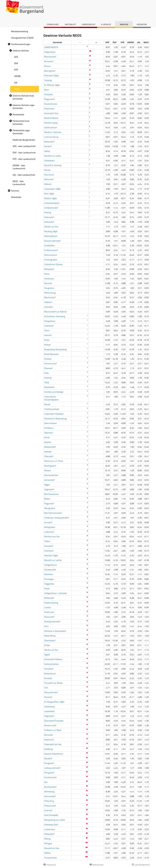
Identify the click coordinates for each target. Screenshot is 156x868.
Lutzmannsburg (51, 137)
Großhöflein (50, 245)
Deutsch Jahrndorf (52, 241)
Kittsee (48, 345)
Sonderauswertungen (21, 44)
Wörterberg (50, 791)
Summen (15, 191)
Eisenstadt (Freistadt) (54, 721)
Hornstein (49, 307)
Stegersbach (50, 52)
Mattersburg (50, 293)
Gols (46, 688)
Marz (47, 90)
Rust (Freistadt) (51, 815)
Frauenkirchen (51, 858)
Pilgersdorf (49, 716)
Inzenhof (48, 810)
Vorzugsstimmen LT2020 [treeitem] (22, 38)
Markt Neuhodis (51, 354)
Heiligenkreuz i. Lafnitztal (56, 593)
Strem (47, 330)
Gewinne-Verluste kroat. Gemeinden (24, 97)
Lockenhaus (50, 829)
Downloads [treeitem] (16, 197)
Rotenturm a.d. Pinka (54, 461)
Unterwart (49, 551)
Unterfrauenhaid (52, 409)
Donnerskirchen (51, 475)
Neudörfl (48, 758)
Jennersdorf (50, 480)
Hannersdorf (50, 796)
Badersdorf (49, 142)
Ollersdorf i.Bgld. (52, 75)
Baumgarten (50, 71)
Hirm (47, 626)
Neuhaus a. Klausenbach (55, 631)
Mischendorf (50, 297)
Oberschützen (51, 423)
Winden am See (51, 227)
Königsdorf (49, 763)
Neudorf (48, 146)
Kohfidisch (49, 428)
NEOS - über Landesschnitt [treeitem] (19, 183)
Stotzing (48, 80)
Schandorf (49, 669)
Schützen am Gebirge (54, 392)
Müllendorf (49, 598)
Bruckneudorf (50, 787)
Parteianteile (18, 114)
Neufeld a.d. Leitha (53, 156)
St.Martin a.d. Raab (53, 730)
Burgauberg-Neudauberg (56, 349)
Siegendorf (49, 503)
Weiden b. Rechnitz (53, 132)
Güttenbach (50, 160)
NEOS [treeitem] (17, 89)
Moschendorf (50, 57)
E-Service (106, 24)
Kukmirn (48, 335)
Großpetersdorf (51, 208)
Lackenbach (50, 711)
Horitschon (49, 278)
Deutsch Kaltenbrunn (54, 754)
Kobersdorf (49, 217)
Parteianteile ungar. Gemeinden (21, 132)
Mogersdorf (50, 99)
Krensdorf (49, 546)
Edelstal (48, 452)
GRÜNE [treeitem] (17, 76)
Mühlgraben (50, 527)
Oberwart (49, 433)
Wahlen (124, 24)
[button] (9, 44)
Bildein (47, 499)
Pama (47, 274)
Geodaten (142, 24)
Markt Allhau (50, 636)
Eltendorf (49, 368)
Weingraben (50, 508)
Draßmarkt (49, 612)
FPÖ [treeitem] (16, 70)
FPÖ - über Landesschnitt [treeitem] (24, 159)
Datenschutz (97, 865)
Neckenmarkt (50, 725)
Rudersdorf (49, 109)
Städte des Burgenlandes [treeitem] (24, 140)
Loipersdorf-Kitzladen (54, 414)
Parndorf (48, 697)
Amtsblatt (70, 24)
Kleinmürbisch (51, 255)
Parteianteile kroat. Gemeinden (21, 122)
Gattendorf (49, 222)
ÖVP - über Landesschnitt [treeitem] (24, 153)
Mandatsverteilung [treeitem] (20, 31)
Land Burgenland (141, 865)
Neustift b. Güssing (53, 165)
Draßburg (49, 749)
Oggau (47, 485)
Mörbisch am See (52, 537)
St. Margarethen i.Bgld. (55, 702)
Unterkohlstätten (52, 203)
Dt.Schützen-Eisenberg (55, 316)
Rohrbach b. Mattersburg (56, 418)
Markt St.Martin (51, 118)
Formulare (53, 24)
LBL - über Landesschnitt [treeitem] (24, 175)
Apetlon (48, 442)
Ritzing (47, 839)
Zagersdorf (49, 489)
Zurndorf (48, 522)
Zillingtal (48, 843)
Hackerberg (49, 706)
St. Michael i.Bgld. (52, 85)
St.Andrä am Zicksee (53, 264)
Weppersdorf (50, 447)
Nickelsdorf (49, 387)
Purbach (48, 359)
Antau (47, 340)
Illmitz (47, 437)
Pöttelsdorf (49, 834)
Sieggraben (49, 584)
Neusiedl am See (52, 848)
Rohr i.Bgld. (49, 194)
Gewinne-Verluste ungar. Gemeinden (24, 107)
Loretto (48, 607)
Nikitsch (48, 184)
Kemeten (48, 678)
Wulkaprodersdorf (52, 621)
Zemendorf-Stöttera (53, 659)
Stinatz (47, 170)
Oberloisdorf (50, 640)
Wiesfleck (49, 574)
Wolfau (48, 853)
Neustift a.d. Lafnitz (53, 560)
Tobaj (47, 382)
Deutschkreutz (51, 104)
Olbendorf (49, 456)
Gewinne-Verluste (21, 50)
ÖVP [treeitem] (16, 63)
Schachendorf (51, 363)
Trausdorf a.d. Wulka (53, 683)
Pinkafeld (49, 94)
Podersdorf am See (53, 744)
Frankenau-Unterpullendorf (57, 518)
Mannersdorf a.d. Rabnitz (56, 312)
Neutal (47, 404)
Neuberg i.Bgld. (51, 231)
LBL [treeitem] (16, 82)
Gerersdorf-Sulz (51, 113)
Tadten (47, 541)
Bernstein (49, 735)
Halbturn (48, 302)
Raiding (48, 212)
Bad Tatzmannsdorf (53, 513)
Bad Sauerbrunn (52, 494)
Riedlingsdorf (50, 466)
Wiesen (48, 470)
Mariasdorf (49, 269)
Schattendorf (50, 570)
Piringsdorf (49, 773)
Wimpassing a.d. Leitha (55, 820)
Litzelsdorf (49, 326)
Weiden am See (51, 650)
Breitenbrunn (50, 673)
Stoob (47, 588)
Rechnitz (48, 283)
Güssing (48, 378)
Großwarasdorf (51, 250)
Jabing (47, 151)
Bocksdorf (49, 61)
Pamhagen (49, 579)
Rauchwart (49, 175)
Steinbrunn (49, 740)
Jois (46, 782)
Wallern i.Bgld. (51, 198)
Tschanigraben (51, 260)
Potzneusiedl (50, 806)
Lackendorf (49, 532)
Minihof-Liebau (51, 123)
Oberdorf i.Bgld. (51, 555)
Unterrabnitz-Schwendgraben (52, 398)
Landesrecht (89, 24)
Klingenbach (50, 321)
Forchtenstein (51, 777)
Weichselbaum (51, 236)
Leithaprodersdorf (52, 768)
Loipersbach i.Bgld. (53, 189)
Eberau (47, 66)
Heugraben (49, 288)
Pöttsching (49, 801)
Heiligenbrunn (51, 565)
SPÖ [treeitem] (16, 57)
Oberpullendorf (51, 692)
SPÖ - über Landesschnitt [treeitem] (24, 146)
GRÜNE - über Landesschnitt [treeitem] (19, 167)
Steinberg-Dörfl (51, 825)
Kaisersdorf (49, 617)
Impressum (50, 865)
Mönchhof (49, 179)
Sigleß (47, 655)
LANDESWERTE (51, 47)
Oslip (47, 373)
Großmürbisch (51, 127)
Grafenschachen (52, 664)
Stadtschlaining (51, 603)
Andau (47, 645)
